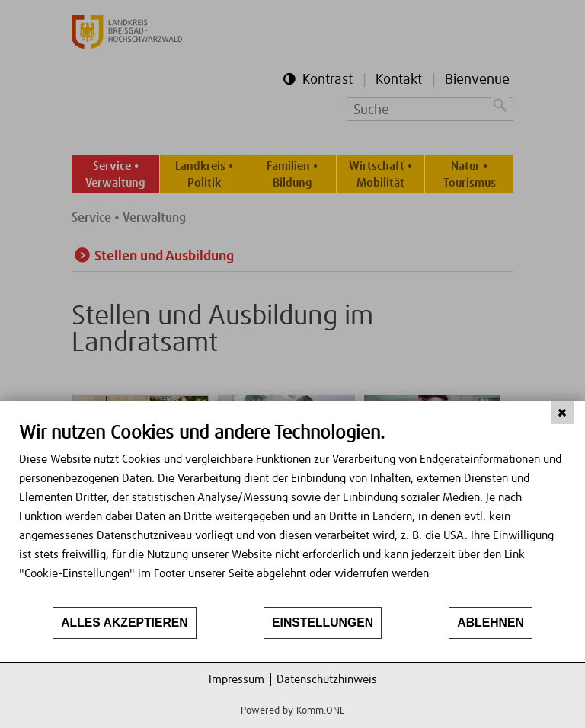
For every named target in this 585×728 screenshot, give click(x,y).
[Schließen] (562, 413)
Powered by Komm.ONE (293, 711)
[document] (292, 514)
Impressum (237, 680)
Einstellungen (323, 623)
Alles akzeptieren (125, 623)
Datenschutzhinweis (327, 680)
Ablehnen (491, 623)
